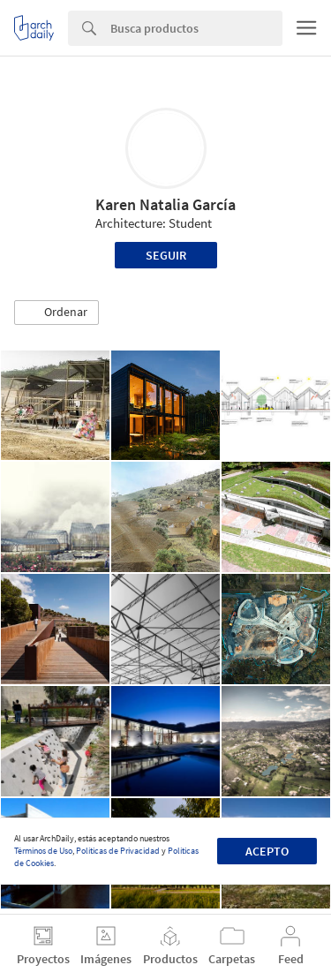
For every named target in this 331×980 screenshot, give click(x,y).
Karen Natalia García (165, 204)
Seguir (166, 255)
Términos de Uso (43, 851)
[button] (56, 313)
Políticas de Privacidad (118, 851)
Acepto (267, 851)
